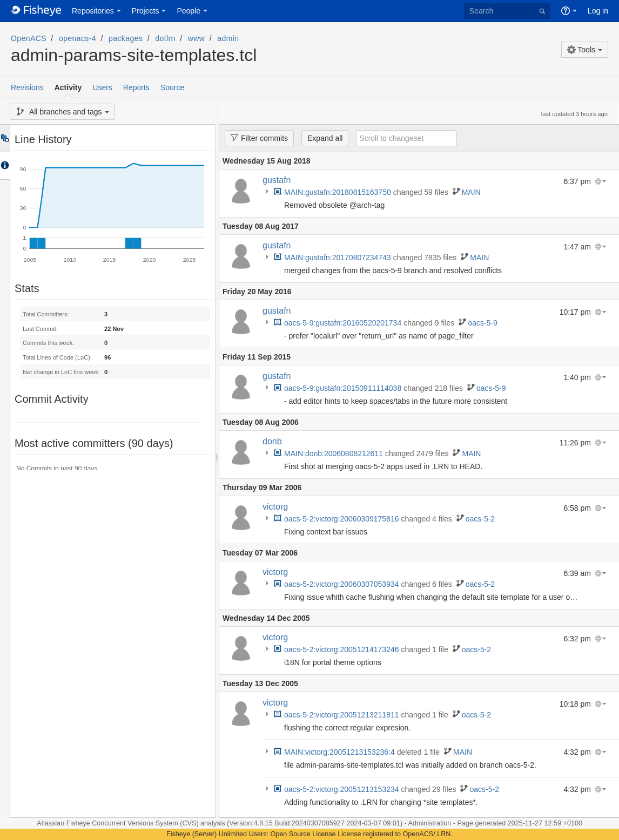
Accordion (5, 166)
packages (126, 38)
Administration (430, 823)
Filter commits (256, 138)
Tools (581, 50)
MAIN (471, 192)
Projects (146, 11)
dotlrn (165, 38)
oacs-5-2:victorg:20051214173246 (342, 649)
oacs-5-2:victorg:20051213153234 (342, 789)
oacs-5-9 (482, 323)
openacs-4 (78, 38)
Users (102, 87)
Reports (136, 87)
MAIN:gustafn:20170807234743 (338, 258)
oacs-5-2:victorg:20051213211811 (342, 715)
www (197, 38)
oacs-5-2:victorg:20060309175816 (342, 519)
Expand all (325, 138)
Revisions (27, 87)
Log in (598, 11)
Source (172, 87)
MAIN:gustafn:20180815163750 (338, 192)
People (189, 11)
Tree (5, 138)
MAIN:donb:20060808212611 (334, 453)
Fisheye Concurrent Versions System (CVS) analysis (147, 823)
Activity (68, 87)
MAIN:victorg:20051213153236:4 (339, 752)
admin (228, 38)
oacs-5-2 (480, 519)
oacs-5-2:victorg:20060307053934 (342, 584)
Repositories (93, 11)
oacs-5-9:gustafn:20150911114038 (343, 388)
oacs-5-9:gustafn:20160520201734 (343, 323)
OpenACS (29, 38)
